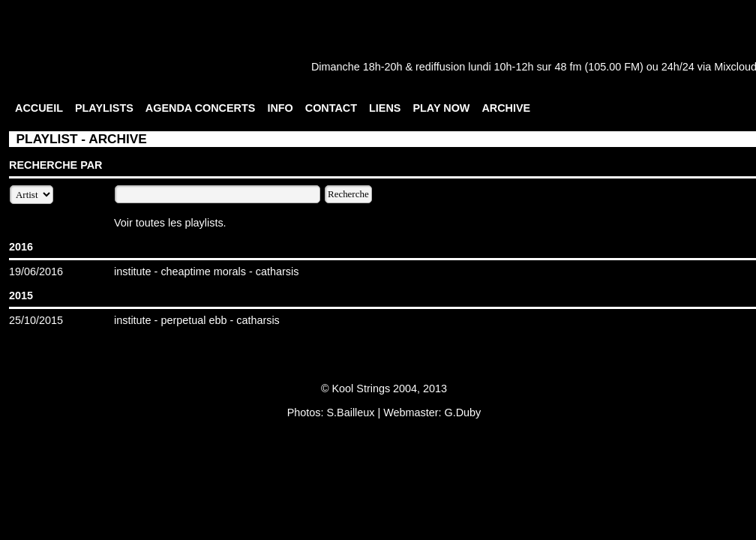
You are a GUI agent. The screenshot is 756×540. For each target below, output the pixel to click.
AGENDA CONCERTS (201, 108)
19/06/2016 (36, 271)
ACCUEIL (39, 108)
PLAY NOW (441, 108)
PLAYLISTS (104, 108)
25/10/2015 (36, 320)
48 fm (568, 67)
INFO (280, 108)
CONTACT (331, 108)
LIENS (385, 108)
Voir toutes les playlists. (170, 223)
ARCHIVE (506, 108)
